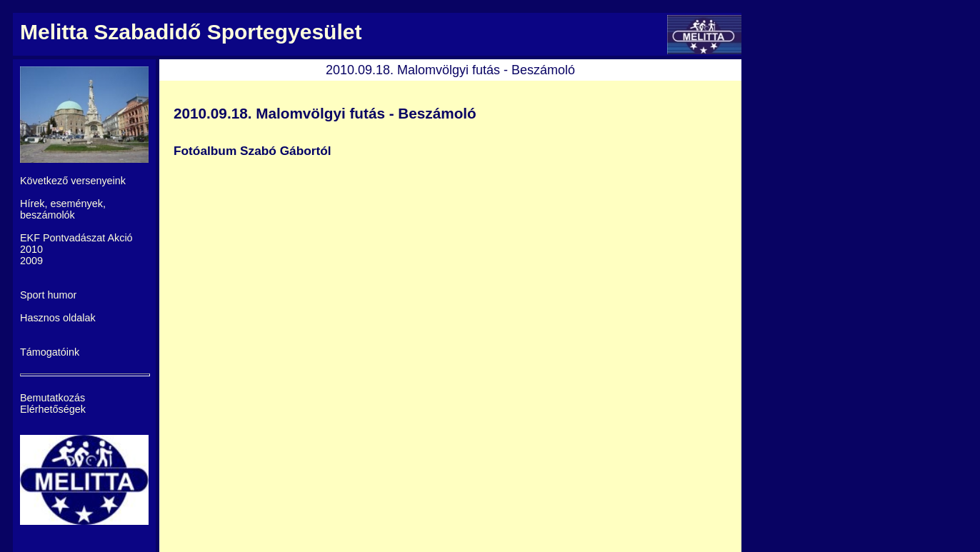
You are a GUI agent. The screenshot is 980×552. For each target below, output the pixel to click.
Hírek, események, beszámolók (63, 209)
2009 (31, 261)
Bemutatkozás (52, 398)
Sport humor (48, 295)
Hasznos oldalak (58, 318)
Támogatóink (50, 352)
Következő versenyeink (73, 181)
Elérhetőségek (53, 409)
